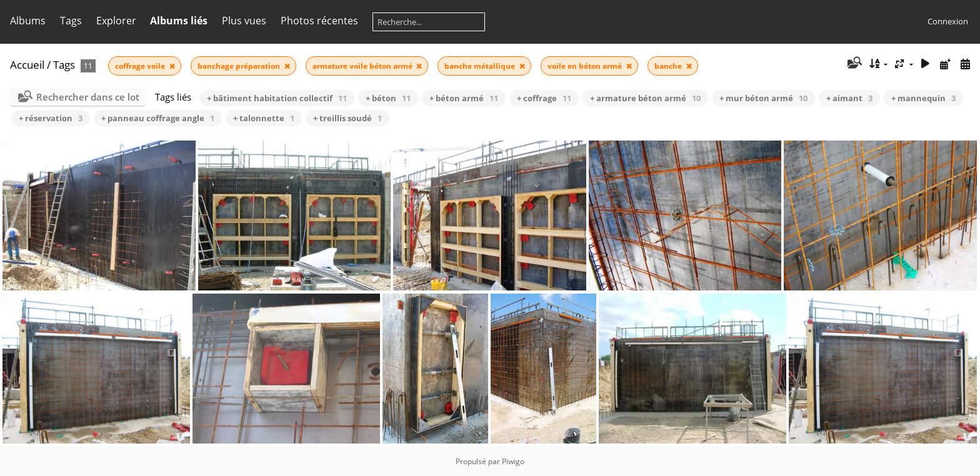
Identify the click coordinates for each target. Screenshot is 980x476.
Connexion (948, 21)
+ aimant (849, 98)
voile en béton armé (586, 66)
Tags (71, 21)
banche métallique (481, 66)
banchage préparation (240, 66)
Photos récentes (319, 21)
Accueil (27, 65)
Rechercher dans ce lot (88, 97)
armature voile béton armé (363, 66)
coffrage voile (141, 66)
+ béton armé (464, 98)
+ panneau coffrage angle (158, 118)
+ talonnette (264, 118)
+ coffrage (544, 98)
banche (669, 66)
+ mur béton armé (763, 98)
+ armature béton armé (645, 98)
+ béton (388, 98)
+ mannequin (923, 98)
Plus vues (244, 21)
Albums (28, 21)
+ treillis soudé (347, 118)
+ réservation (51, 118)
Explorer (116, 21)
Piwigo (513, 461)
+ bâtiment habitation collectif (277, 98)
